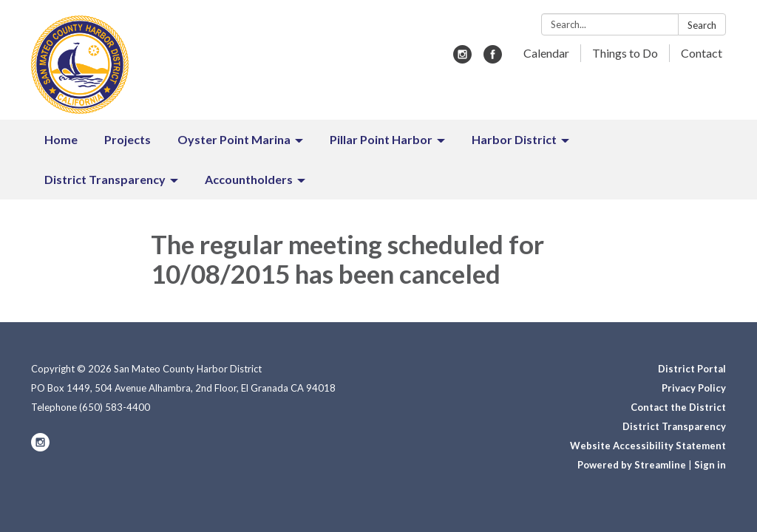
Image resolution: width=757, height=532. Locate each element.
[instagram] (462, 59)
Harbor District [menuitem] (514, 139)
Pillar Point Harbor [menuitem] (381, 139)
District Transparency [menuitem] (105, 179)
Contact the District (678, 407)
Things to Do (625, 53)
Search (702, 25)
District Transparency (674, 426)
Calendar (546, 53)
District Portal (692, 369)
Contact (702, 53)
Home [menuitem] (61, 139)
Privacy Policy (694, 388)
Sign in (710, 465)
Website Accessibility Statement (648, 446)
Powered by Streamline (632, 465)
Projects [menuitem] (128, 139)
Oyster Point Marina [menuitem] (234, 139)
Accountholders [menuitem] (249, 179)
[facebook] (493, 59)
